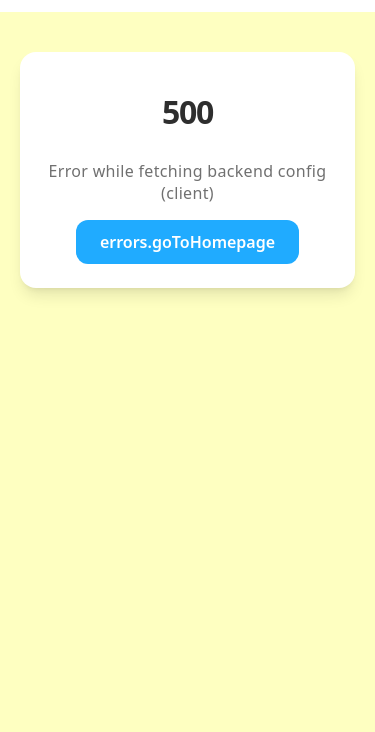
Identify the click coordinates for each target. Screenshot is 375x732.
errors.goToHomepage (187, 242)
